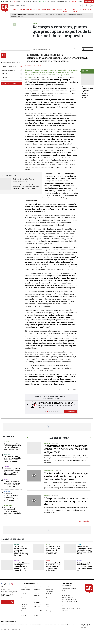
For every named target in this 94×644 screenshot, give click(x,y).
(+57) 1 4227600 (6, 596)
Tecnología (8, 492)
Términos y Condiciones (69, 599)
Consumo (24, 593)
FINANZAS (15, 9)
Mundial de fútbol (61, 14)
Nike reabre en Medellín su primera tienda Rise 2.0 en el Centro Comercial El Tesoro (85, 550)
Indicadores (24, 604)
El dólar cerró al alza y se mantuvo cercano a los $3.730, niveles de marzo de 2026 (12, 484)
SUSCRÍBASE (89, 1)
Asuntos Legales (26, 589)
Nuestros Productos (68, 593)
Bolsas (6, 479)
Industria (7, 454)
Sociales (23, 615)
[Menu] (11, 9)
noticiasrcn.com (63, 627)
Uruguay (17, 544)
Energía (48, 544)
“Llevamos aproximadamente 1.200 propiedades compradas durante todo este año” (13, 497)
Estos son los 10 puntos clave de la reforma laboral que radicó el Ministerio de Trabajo (87, 92)
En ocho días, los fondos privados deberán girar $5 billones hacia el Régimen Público (13, 471)
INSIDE (90, 9)
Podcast (23, 611)
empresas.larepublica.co (36, 625)
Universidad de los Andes (75, 14)
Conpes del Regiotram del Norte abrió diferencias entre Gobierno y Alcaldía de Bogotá (12, 511)
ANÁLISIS (59, 9)
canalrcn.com (43, 627)
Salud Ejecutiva (51, 611)
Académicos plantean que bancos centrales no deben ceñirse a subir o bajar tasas (66, 449)
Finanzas (23, 600)
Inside (48, 604)
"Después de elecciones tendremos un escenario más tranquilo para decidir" (66, 501)
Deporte (80, 544)
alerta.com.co (5, 629)
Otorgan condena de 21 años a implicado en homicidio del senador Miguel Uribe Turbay (53, 567)
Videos (36, 615)
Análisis (48, 587)
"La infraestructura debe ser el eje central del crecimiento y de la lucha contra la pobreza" (66, 476)
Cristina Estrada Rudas (33, 65)
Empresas (24, 598)
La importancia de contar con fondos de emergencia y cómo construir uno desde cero (85, 567)
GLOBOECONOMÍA (41, 9)
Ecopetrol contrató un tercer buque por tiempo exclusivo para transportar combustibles (53, 550)
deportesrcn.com (17, 629)
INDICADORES (84, 9)
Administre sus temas (9, 83)
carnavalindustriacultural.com (29, 627)
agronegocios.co (22, 625)
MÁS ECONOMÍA (84, 521)
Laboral (7, 467)
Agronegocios (25, 587)
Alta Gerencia (37, 587)
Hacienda (7, 442)
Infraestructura (38, 604)
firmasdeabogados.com (52, 625)
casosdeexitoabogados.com (10, 627)
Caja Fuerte (37, 589)
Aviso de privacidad (68, 597)
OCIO (34, 9)
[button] (27, 405)
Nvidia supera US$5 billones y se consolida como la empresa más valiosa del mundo (12, 459)
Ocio (48, 606)
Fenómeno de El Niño (17, 17)
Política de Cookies (68, 606)
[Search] (80, 5)
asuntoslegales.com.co (8, 625)
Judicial (48, 561)
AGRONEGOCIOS (51, 9)
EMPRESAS (29, 9)
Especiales (37, 598)
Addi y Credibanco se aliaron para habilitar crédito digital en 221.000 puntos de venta (22, 567)
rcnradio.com (53, 627)
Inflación (46, 14)
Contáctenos (66, 595)
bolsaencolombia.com (68, 625)
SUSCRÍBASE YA (71, 411)
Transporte (8, 506)
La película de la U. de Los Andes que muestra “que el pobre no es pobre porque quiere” (13, 447)
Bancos (17, 561)
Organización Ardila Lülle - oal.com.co (86, 626)
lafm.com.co (74, 627)
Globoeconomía (51, 600)
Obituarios (37, 606)
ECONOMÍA (22, 9)
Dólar (52, 14)
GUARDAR (87, 49)
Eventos (48, 598)
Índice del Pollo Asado (35, 14)
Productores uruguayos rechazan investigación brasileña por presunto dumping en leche (22, 551)
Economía (49, 593)
